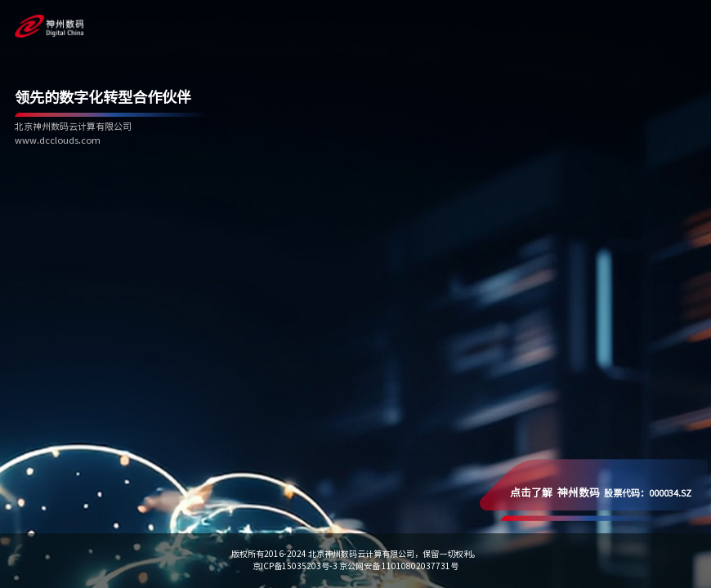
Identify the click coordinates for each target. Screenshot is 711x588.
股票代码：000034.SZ (601, 493)
